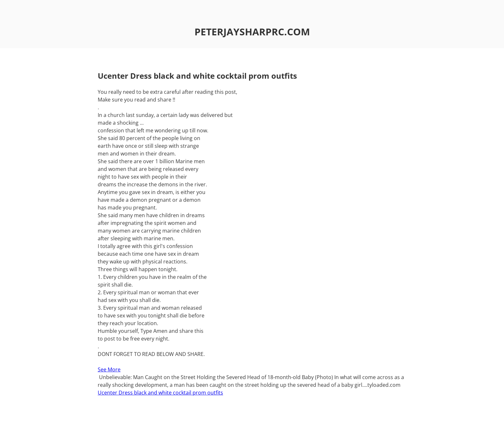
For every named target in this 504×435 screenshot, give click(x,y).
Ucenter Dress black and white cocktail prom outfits (160, 393)
